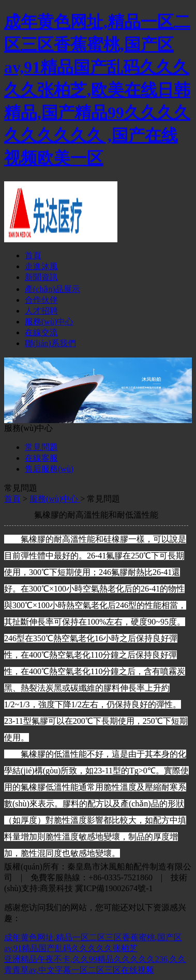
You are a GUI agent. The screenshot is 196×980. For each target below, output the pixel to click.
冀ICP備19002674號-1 (114, 888)
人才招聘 (41, 311)
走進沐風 (41, 266)
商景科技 (56, 888)
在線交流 (41, 332)
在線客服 (41, 458)
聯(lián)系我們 (50, 343)
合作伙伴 (41, 300)
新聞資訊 (41, 277)
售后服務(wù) (49, 469)
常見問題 (41, 447)
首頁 (33, 255)
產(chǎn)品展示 (52, 289)
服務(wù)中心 (49, 322)
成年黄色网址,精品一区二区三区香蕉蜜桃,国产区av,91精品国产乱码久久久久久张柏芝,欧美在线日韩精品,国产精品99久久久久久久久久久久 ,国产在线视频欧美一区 (97, 90)
